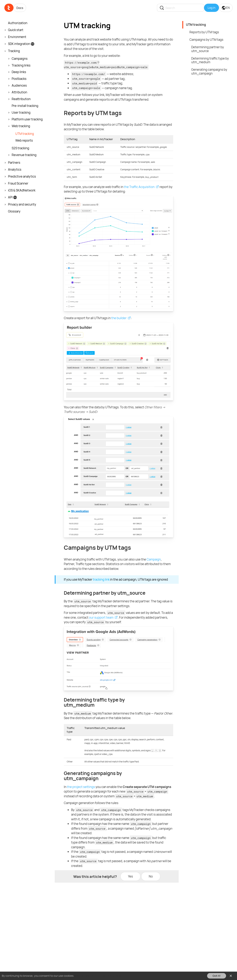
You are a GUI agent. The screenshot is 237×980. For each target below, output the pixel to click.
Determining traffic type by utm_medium (210, 60)
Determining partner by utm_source (208, 49)
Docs (20, 8)
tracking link (101, 579)
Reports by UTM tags (204, 32)
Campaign (154, 559)
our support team (101, 617)
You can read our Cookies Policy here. (98, 976)
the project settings (81, 787)
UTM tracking (196, 25)
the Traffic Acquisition (139, 187)
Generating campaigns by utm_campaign (209, 71)
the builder (119, 318)
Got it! (217, 976)
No (151, 876)
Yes (130, 876)
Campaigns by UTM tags (206, 40)
